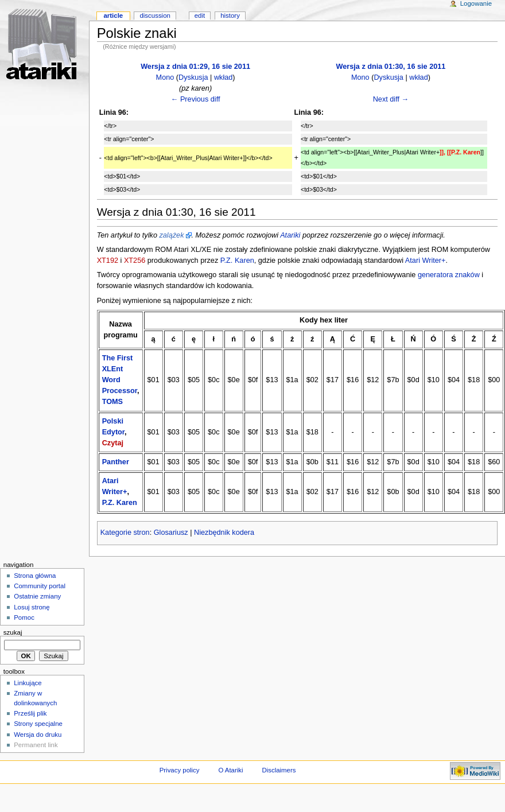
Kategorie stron (125, 533)
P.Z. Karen (237, 261)
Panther (116, 462)
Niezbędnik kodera (224, 533)
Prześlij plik (30, 713)
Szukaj (13, 632)
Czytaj (113, 443)
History (230, 15)
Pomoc (24, 617)
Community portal (40, 586)
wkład (223, 77)
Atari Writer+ (426, 261)
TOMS (112, 402)
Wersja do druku (38, 735)
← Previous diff (196, 99)
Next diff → (391, 99)
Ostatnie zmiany (37, 596)
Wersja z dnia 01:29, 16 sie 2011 (195, 67)
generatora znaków (449, 275)
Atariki (290, 235)
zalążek (171, 235)
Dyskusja (193, 77)
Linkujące (28, 683)
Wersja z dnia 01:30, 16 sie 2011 (391, 67)
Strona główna (35, 576)
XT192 (108, 261)
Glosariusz (171, 533)
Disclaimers (279, 770)
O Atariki (230, 770)
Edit (200, 15)
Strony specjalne (38, 724)
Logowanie (476, 3)
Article (113, 15)
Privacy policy (180, 770)
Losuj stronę (32, 607)
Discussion (155, 15)
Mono (165, 77)
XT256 (135, 261)
